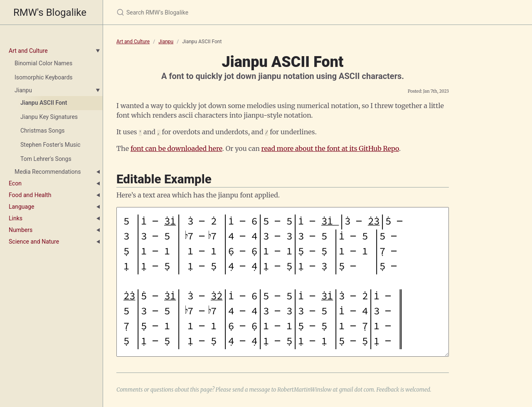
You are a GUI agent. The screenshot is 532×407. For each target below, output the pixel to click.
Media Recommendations (48, 172)
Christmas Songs (42, 131)
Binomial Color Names (43, 63)
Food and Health (30, 195)
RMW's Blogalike (50, 12)
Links (16, 218)
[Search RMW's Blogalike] (214, 12)
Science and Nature (34, 242)
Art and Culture (28, 51)
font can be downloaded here (176, 148)
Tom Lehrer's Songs (46, 159)
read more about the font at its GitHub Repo (330, 148)
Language (21, 207)
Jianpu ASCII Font (44, 103)
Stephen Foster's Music (50, 145)
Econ (15, 183)
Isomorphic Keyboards (44, 77)
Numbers (21, 230)
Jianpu (23, 90)
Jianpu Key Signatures (49, 117)
